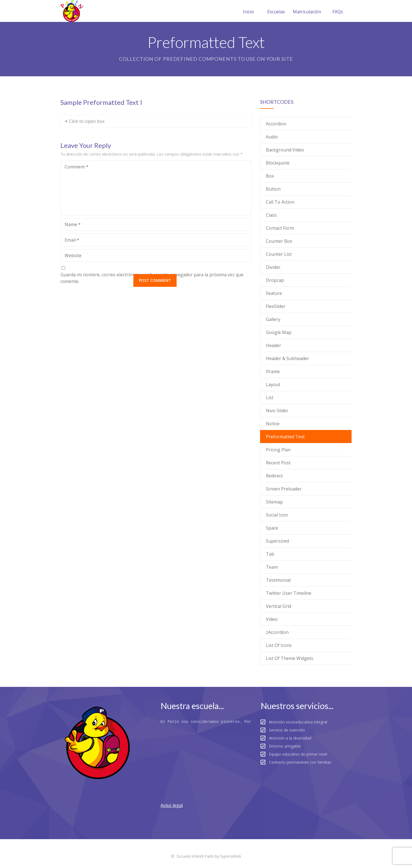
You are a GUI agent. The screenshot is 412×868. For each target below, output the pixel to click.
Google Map (279, 332)
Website (73, 255)
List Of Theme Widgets (290, 658)
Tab (270, 554)
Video (272, 619)
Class (271, 215)
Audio (272, 137)
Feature (274, 293)
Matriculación (307, 12)
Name (73, 224)
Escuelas (276, 12)
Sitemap (274, 502)
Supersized (277, 541)
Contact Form (280, 228)
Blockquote (278, 163)
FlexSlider (276, 306)
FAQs (338, 12)
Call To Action (280, 202)
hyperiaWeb (231, 856)
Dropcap (275, 280)
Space (272, 528)
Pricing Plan (278, 450)
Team (272, 567)
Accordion (276, 124)
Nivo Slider (277, 411)
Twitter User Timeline (289, 593)
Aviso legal (172, 805)
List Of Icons (279, 645)
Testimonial (278, 580)
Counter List (279, 254)
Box (270, 176)
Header (274, 345)
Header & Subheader (288, 358)
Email (72, 240)
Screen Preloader (284, 489)
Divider (273, 267)
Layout (273, 384)
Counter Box (279, 241)
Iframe (273, 371)
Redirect (274, 476)
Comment (77, 167)
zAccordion (277, 632)
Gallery (273, 319)
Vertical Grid (279, 606)
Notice (273, 424)
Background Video (285, 150)
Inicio (248, 12)
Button (273, 189)
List (270, 398)
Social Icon (277, 515)
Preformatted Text (285, 437)
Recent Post (278, 463)
